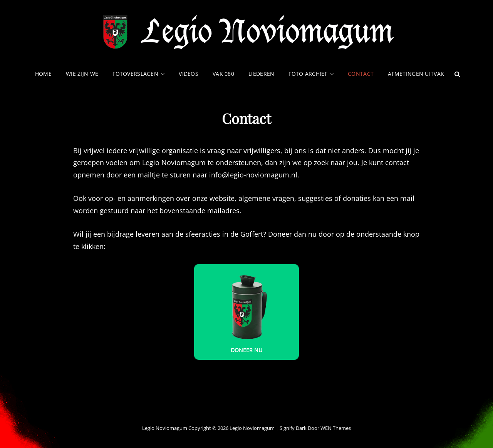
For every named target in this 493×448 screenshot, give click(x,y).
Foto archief (308, 74)
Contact (361, 74)
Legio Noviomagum (252, 428)
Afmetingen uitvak (416, 74)
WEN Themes (336, 428)
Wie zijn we (82, 74)
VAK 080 (223, 74)
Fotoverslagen (135, 74)
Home (43, 74)
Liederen (261, 74)
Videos (189, 74)
